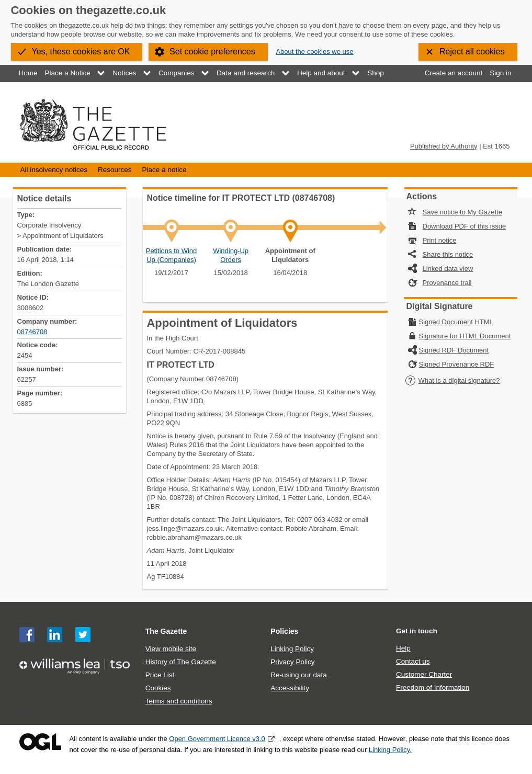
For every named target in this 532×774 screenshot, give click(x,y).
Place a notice (165, 170)
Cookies (158, 688)
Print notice (440, 240)
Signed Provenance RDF (457, 364)
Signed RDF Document (454, 350)
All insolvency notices (54, 170)
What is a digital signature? (452, 380)
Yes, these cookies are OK (81, 52)
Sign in (500, 73)
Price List (160, 675)
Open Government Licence (40, 742)
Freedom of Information (433, 687)
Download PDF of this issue (465, 226)
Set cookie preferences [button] (212, 52)
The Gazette (166, 631)
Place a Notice (68, 73)
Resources (115, 170)
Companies (176, 73)
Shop (376, 73)
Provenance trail (447, 283)
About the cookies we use (314, 52)
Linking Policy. (390, 750)
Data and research (246, 73)
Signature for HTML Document (465, 336)
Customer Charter (424, 674)
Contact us (413, 661)
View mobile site (171, 649)
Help (403, 648)
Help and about (321, 73)
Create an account (454, 73)
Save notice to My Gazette (462, 212)
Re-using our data (298, 675)
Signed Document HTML (456, 322)
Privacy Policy (292, 662)
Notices (124, 73)
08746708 (32, 332)
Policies (284, 631)
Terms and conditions (179, 701)
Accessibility (290, 688)
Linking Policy (292, 649)
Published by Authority (444, 146)
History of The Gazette (181, 662)
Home (28, 73)
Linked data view (448, 269)
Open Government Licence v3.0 (217, 739)
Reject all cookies (472, 52)
